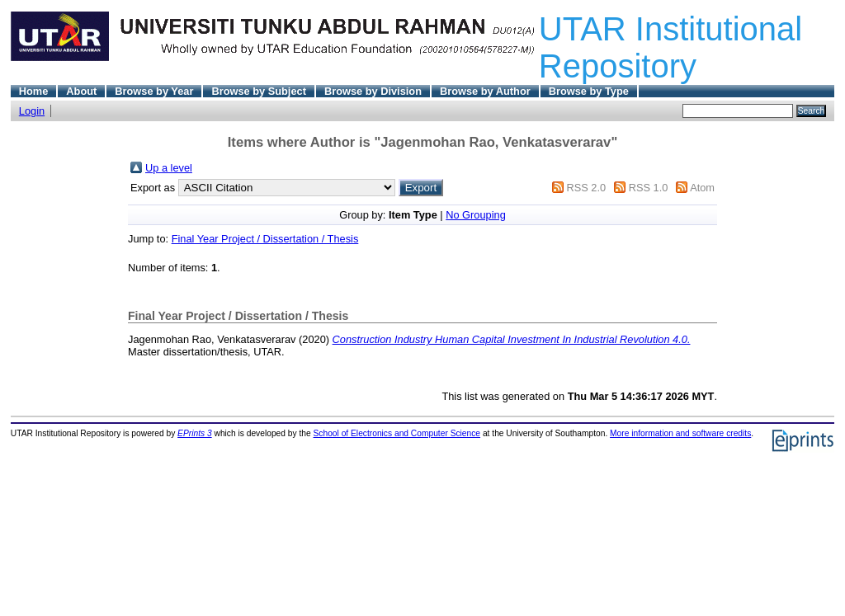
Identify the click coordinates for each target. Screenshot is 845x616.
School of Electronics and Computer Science (397, 433)
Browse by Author (485, 91)
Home (34, 91)
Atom (702, 188)
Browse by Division (373, 91)
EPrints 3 (195, 433)
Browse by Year (154, 91)
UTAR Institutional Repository (670, 47)
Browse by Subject (259, 91)
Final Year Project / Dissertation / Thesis (265, 239)
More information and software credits (680, 433)
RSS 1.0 (649, 188)
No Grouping (476, 215)
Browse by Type (589, 91)
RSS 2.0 (586, 188)
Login (32, 111)
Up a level (169, 168)
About (81, 91)
